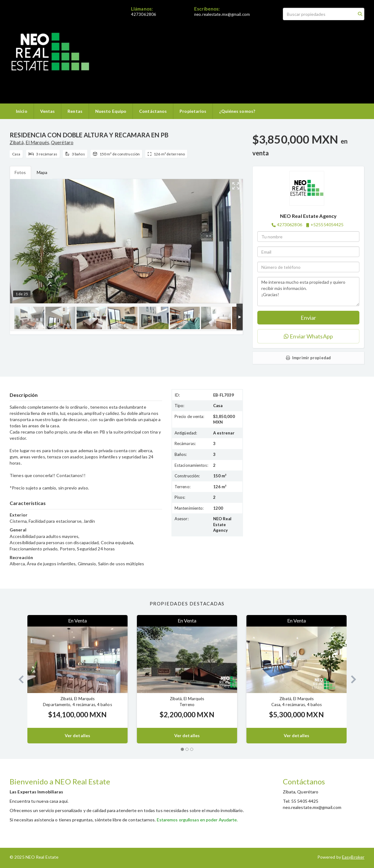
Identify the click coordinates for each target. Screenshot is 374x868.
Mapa (42, 172)
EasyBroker (353, 857)
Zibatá (17, 142)
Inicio (22, 111)
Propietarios (193, 111)
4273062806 (144, 14)
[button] (19, 679)
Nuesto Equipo (111, 111)
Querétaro (62, 142)
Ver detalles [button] (77, 735)
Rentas (75, 111)
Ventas (48, 111)
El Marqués (37, 142)
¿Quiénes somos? (237, 111)
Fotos (20, 172)
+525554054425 (327, 225)
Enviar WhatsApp (308, 336)
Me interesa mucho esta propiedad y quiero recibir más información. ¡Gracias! (308, 292)
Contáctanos (153, 111)
